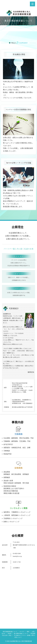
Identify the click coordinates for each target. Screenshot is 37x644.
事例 (28, 632)
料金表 (10, 633)
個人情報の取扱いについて (21, 633)
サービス (22, 632)
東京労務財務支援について (10, 632)
